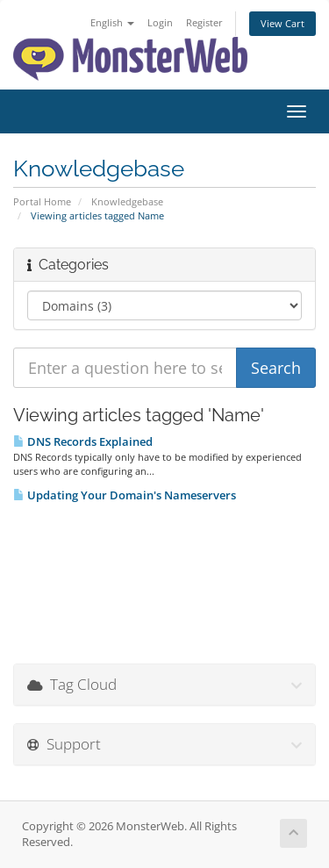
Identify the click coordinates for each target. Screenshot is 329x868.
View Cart (283, 23)
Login (160, 22)
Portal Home (42, 201)
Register (204, 22)
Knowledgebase (127, 201)
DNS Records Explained (83, 441)
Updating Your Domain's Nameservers (125, 495)
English (112, 22)
